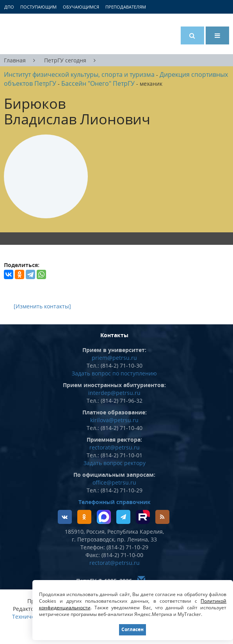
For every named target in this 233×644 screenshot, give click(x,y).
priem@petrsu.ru (114, 358)
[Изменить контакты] (42, 306)
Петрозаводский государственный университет (33, 34)
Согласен (133, 629)
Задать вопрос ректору (115, 463)
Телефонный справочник (115, 502)
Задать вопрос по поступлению (114, 373)
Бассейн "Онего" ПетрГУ (98, 83)
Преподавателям (126, 7)
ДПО (9, 7)
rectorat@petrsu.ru (115, 447)
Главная (15, 60)
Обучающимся (81, 7)
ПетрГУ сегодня (65, 60)
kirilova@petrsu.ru (114, 420)
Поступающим (38, 7)
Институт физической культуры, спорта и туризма (79, 74)
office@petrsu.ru (114, 482)
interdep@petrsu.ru (114, 393)
